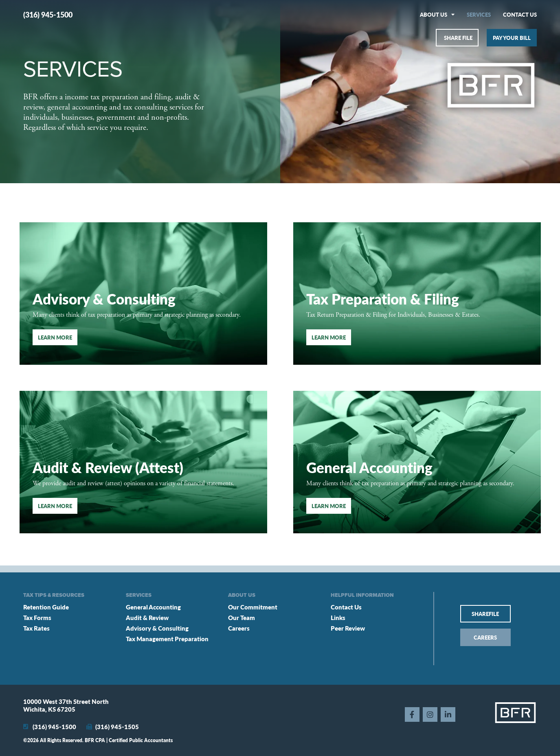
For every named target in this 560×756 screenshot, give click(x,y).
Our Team (242, 617)
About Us (437, 14)
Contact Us (520, 14)
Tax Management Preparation (167, 639)
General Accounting (369, 467)
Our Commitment (253, 607)
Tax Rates (36, 628)
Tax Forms (37, 617)
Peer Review (348, 628)
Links (338, 617)
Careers (239, 628)
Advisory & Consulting (157, 628)
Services (479, 14)
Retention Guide (46, 607)
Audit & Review (147, 617)
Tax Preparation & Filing (383, 299)
